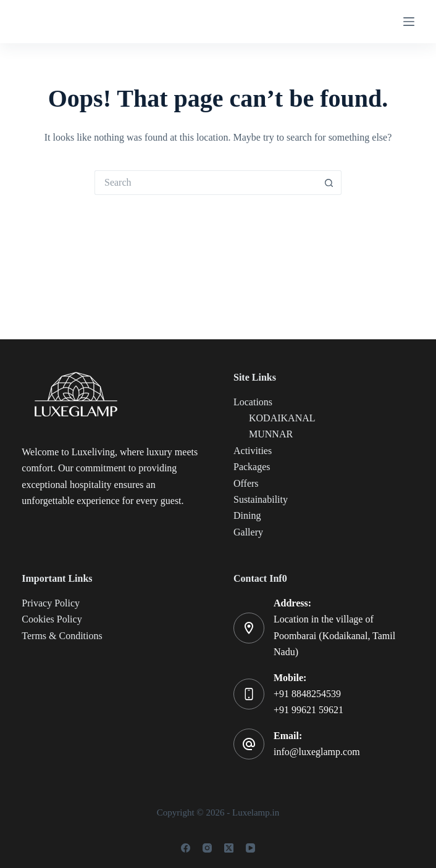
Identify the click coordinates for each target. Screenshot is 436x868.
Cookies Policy (52, 619)
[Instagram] (207, 848)
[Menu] (409, 22)
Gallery (248, 532)
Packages (252, 467)
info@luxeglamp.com (317, 752)
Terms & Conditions (62, 636)
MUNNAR (271, 434)
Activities (253, 451)
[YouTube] (250, 848)
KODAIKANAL (282, 418)
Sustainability (261, 499)
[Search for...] (206, 183)
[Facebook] (186, 848)
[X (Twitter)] (229, 848)
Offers (246, 483)
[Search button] (329, 183)
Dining (247, 515)
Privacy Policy (51, 603)
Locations (253, 402)
